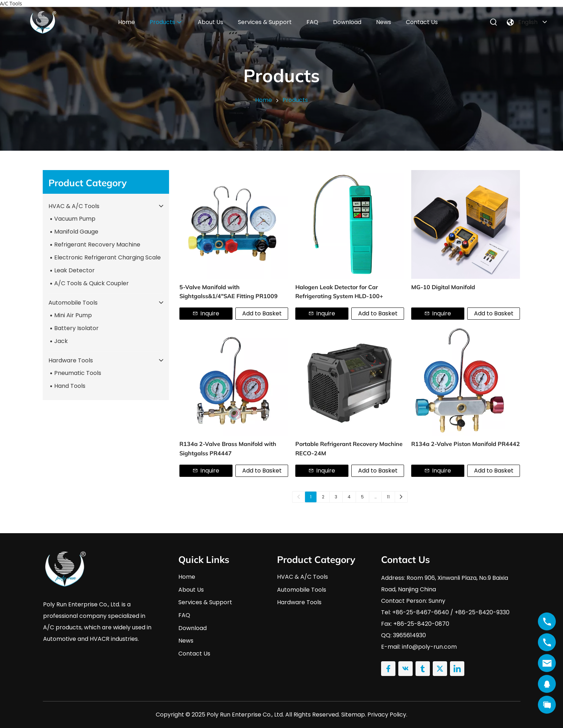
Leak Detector (74, 270)
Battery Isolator (76, 328)
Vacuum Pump (75, 219)
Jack (61, 341)
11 (388, 497)
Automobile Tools (73, 303)
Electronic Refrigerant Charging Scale (107, 257)
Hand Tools (70, 386)
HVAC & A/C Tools (74, 206)
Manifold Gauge (76, 232)
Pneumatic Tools (78, 373)
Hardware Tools (71, 360)
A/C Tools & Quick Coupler (92, 283)
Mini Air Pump (73, 315)
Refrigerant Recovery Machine (97, 245)
